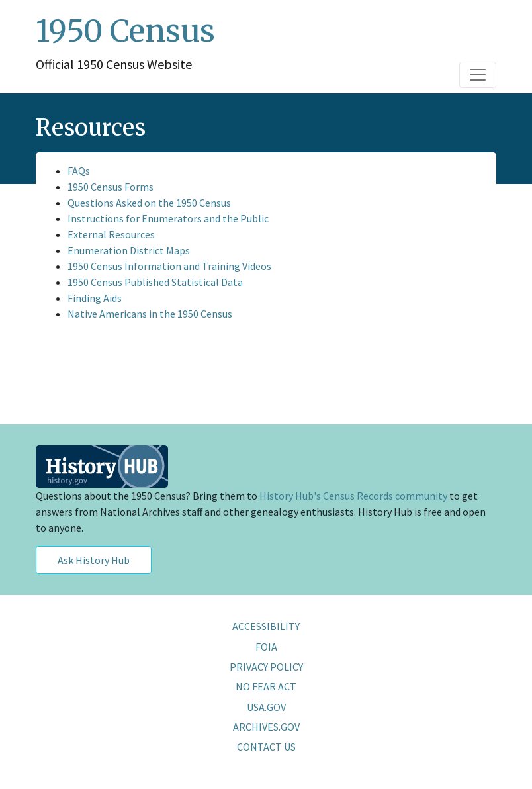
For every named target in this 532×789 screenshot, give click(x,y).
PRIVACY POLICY (266, 667)
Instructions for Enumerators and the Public (168, 218)
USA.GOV (266, 707)
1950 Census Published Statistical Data (155, 282)
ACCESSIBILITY (266, 626)
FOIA (266, 647)
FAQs (79, 171)
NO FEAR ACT (266, 686)
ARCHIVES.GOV (266, 727)
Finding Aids (95, 298)
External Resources (111, 234)
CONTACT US (266, 747)
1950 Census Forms (111, 187)
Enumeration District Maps (129, 250)
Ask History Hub (94, 560)
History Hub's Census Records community (353, 496)
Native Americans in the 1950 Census (150, 314)
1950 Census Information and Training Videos (169, 266)
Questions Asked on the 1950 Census (149, 203)
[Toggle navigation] (478, 75)
